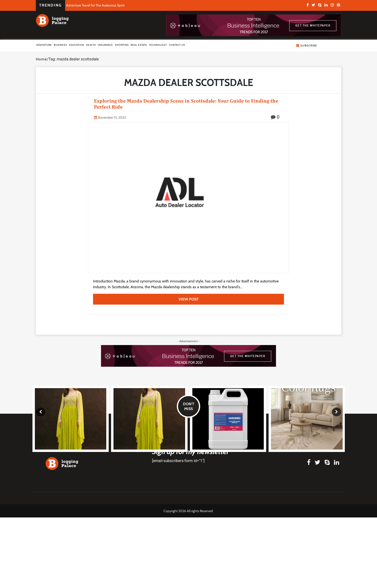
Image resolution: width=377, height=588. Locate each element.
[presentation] (41, 412)
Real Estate (139, 45)
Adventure (44, 45)
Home (41, 59)
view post (189, 299)
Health (91, 45)
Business (60, 45)
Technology (158, 45)
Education (77, 45)
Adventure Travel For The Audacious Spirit (95, 5)
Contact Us (177, 45)
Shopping (122, 45)
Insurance (105, 45)
